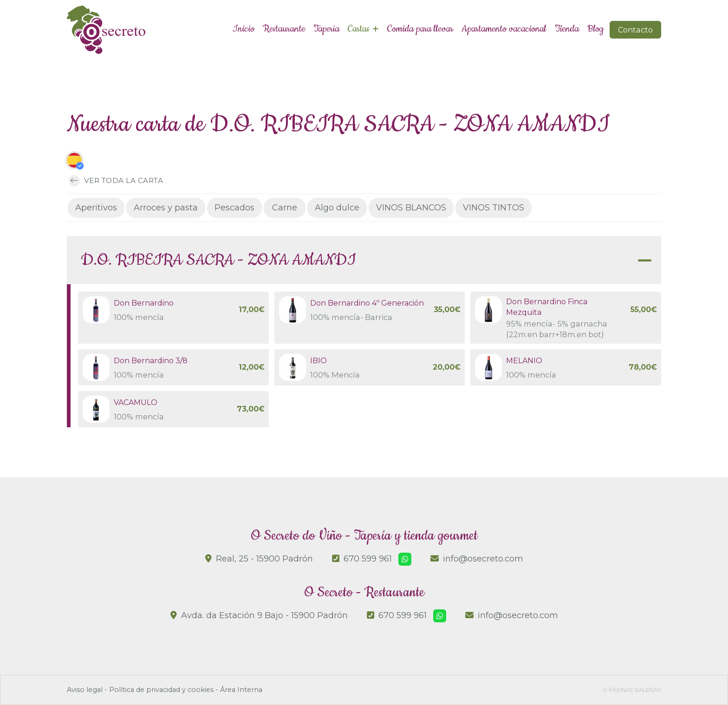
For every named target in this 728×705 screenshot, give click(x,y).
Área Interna (241, 690)
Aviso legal (85, 690)
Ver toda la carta (116, 181)
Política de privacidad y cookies (161, 690)
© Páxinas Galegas (632, 690)
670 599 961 (368, 559)
